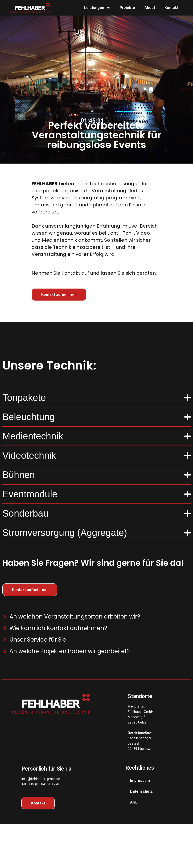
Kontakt (171, 8)
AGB (134, 802)
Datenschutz (141, 791)
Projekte (127, 8)
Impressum (140, 781)
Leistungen (97, 8)
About (150, 8)
